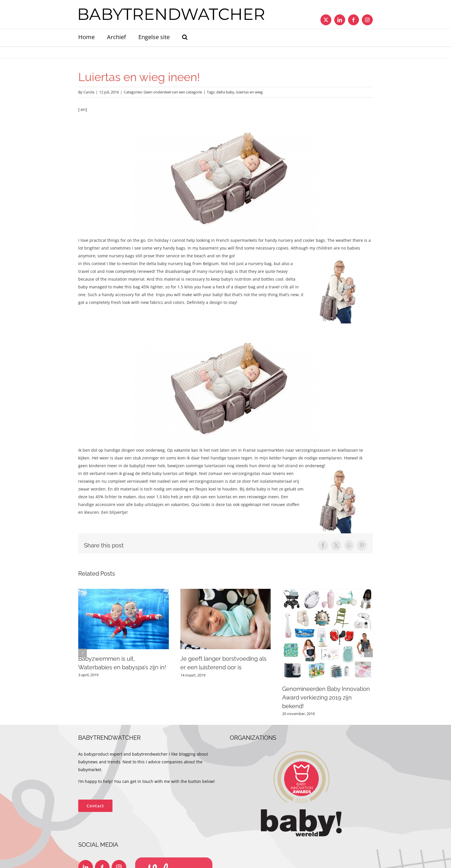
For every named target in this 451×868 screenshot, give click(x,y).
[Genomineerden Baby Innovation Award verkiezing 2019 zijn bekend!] (327, 592)
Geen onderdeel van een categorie (173, 92)
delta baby (225, 92)
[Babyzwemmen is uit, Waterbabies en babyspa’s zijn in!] (124, 592)
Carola (89, 92)
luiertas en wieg (249, 92)
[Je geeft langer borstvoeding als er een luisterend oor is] (226, 592)
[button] (185, 38)
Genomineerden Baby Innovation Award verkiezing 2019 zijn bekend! (326, 698)
